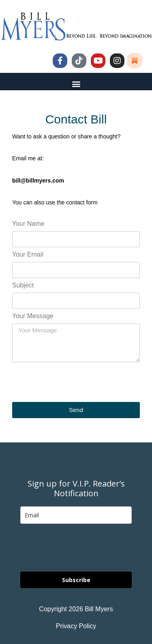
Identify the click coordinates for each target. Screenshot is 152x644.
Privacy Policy (76, 626)
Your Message (33, 316)
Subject (23, 285)
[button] (76, 84)
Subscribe (76, 580)
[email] (76, 515)
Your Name (28, 224)
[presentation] (74, 382)
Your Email (28, 255)
